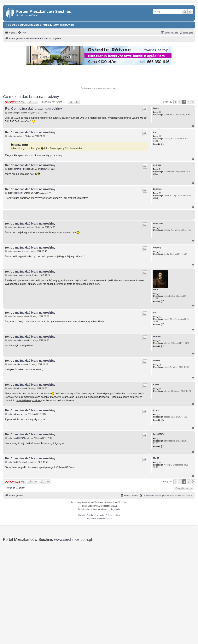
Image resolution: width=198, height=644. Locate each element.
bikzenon (157, 189)
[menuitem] (22, 33)
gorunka (157, 165)
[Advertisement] (99, 77)
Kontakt (82, 515)
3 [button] (189, 102)
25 (160, 365)
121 (161, 136)
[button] (175, 102)
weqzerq (157, 247)
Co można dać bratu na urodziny (31, 97)
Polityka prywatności (95, 515)
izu (154, 132)
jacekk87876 (159, 434)
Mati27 (156, 458)
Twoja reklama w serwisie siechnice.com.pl (99, 88)
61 (160, 193)
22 (160, 112)
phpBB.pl (113, 506)
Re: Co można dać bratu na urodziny (34, 108)
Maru (155, 289)
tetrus (156, 410)
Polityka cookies (113, 515)
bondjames (158, 223)
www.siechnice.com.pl (73, 539)
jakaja (156, 108)
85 (160, 463)
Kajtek (156, 385)
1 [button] (180, 102)
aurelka (157, 361)
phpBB (94, 502)
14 (160, 389)
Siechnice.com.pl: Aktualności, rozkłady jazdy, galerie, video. (41, 25)
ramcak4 (157, 337)
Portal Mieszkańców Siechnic (99, 519)
